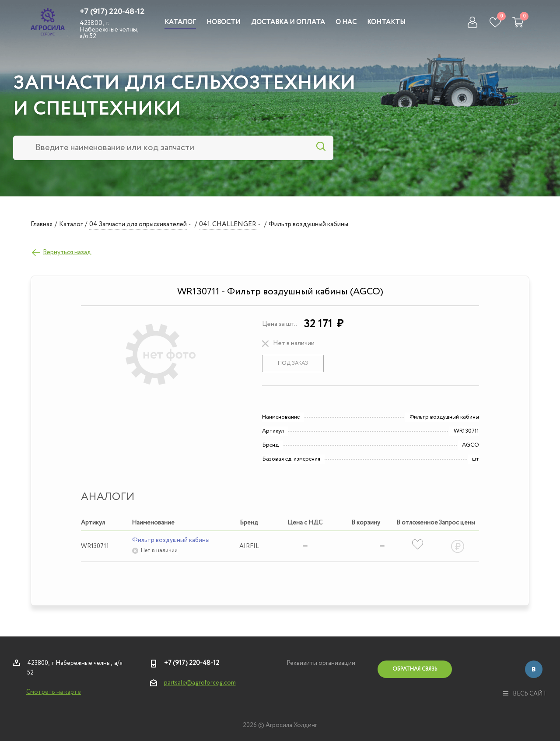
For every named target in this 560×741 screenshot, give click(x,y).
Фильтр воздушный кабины (171, 540)
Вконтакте (534, 669)
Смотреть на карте (54, 692)
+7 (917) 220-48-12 (112, 12)
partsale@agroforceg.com (200, 683)
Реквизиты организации (321, 663)
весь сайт (525, 694)
